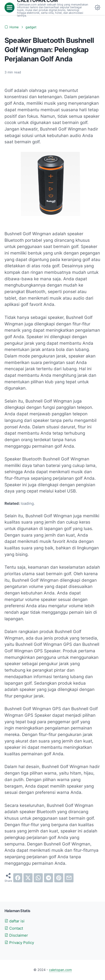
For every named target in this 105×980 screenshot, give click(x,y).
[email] (69, 878)
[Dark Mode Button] (97, 8)
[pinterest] (59, 878)
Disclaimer (16, 935)
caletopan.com (60, 970)
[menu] (9, 8)
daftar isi (14, 921)
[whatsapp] (38, 878)
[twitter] (28, 878)
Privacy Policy (19, 943)
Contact (14, 928)
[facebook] (18, 878)
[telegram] (48, 878)
